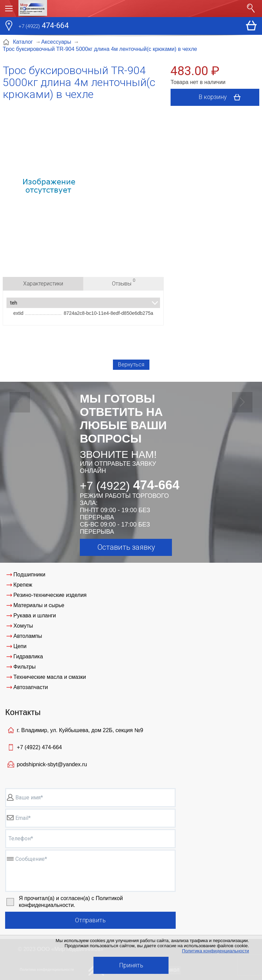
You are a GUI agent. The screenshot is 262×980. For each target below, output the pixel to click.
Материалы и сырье (39, 605)
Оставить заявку (126, 547)
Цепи (20, 646)
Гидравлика (28, 656)
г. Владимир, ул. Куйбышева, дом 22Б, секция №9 (80, 730)
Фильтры (24, 667)
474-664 (43, 26)
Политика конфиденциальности (215, 951)
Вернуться (131, 365)
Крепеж (23, 585)
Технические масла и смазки (50, 677)
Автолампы (28, 636)
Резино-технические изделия (50, 595)
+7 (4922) (39, 747)
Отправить (90, 920)
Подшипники (29, 575)
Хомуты (23, 626)
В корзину (222, 97)
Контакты (23, 712)
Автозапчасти (31, 687)
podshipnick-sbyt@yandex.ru (52, 764)
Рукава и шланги (35, 615)
